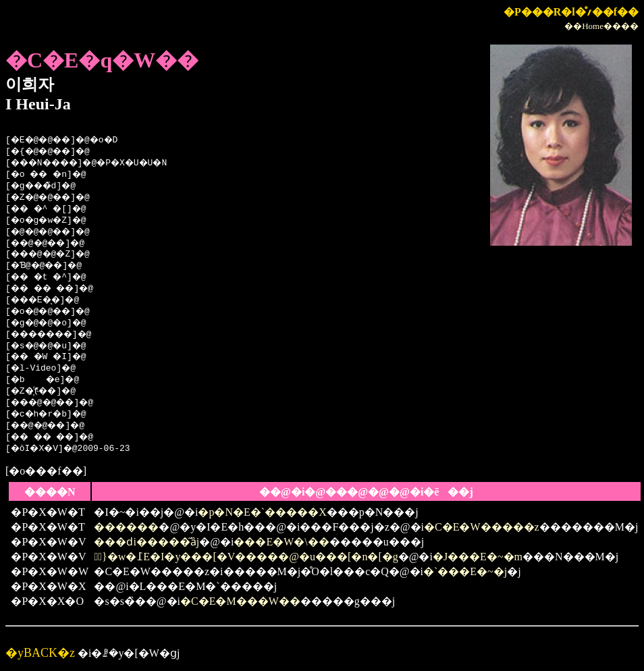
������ (126, 527)
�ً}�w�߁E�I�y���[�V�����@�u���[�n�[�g (246, 557)
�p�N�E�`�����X (262, 512)
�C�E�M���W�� (240, 601)
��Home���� (601, 26)
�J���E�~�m (478, 557)
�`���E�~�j (465, 571)
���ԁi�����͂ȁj (146, 542)
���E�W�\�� (281, 542)
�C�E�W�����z (482, 527)
